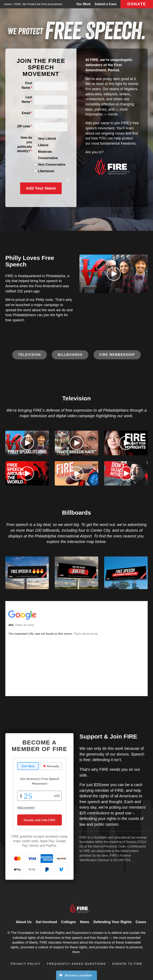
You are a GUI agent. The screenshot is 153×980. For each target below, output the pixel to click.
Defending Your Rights (112, 922)
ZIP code (24, 126)
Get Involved (46, 922)
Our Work (84, 4)
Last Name (27, 99)
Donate (137, 4)
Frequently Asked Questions (77, 964)
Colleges (68, 922)
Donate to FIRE (127, 964)
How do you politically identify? (25, 144)
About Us (24, 922)
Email (26, 113)
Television (30, 355)
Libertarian (46, 171)
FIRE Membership (117, 355)
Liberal (43, 145)
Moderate (45, 152)
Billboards (70, 355)
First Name (27, 85)
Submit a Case (106, 4)
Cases (141, 922)
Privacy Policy (26, 964)
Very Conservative (52, 165)
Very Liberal (47, 139)
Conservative (48, 158)
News (85, 922)
